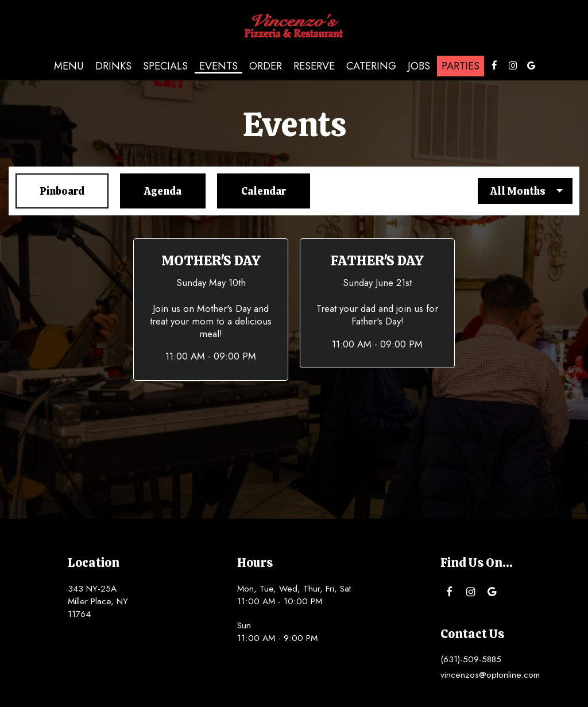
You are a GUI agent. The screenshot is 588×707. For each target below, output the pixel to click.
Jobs (419, 66)
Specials (165, 66)
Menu (69, 66)
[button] (211, 310)
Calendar (252, 191)
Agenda (151, 191)
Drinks (113, 66)
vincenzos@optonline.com (490, 675)
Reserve (314, 66)
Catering (371, 66)
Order (266, 66)
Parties (461, 66)
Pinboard (50, 191)
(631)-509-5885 (471, 659)
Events (218, 66)
